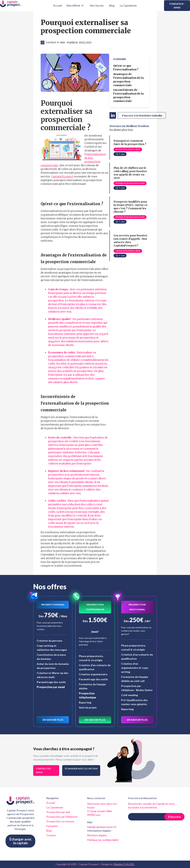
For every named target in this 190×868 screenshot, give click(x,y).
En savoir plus (53, 720)
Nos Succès (97, 5)
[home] (11, 6)
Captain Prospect (62, 176)
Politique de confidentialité (103, 840)
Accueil (58, 5)
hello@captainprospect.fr (102, 827)
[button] (76, 6)
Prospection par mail (58, 812)
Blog (112, 5)
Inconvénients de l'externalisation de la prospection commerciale (128, 95)
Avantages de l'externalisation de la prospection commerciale (128, 80)
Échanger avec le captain (81, 769)
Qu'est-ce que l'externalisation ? (126, 68)
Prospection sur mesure (60, 821)
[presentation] (156, 830)
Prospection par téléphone (62, 817)
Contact (51, 835)
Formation (52, 826)
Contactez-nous (177, 6)
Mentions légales (97, 835)
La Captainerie (128, 5)
